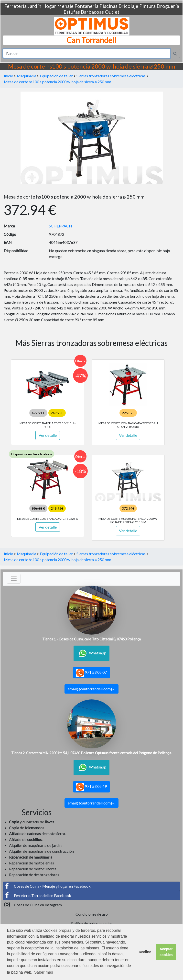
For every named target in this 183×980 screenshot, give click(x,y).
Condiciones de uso (92, 914)
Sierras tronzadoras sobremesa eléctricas (111, 76)
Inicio (9, 76)
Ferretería (15, 6)
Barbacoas (92, 12)
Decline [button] (145, 952)
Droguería (168, 6)
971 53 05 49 (91, 787)
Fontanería (86, 6)
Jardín (34, 6)
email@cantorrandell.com (91, 689)
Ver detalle (48, 435)
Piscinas (108, 6)
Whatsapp (91, 653)
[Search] (87, 53)
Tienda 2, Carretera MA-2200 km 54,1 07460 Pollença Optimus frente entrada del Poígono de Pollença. (91, 753)
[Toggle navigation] (14, 579)
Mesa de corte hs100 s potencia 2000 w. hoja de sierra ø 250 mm (58, 82)
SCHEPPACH (60, 226)
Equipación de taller (56, 76)
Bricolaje (128, 6)
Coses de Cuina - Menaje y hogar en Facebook (47, 886)
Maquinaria (27, 76)
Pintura (147, 6)
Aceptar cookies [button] (166, 952)
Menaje (65, 6)
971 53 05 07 (91, 673)
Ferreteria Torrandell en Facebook (37, 896)
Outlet (112, 12)
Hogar (49, 6)
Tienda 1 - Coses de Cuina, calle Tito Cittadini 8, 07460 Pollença (91, 639)
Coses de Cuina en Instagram (32, 905)
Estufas (72, 12)
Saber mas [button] (44, 972)
